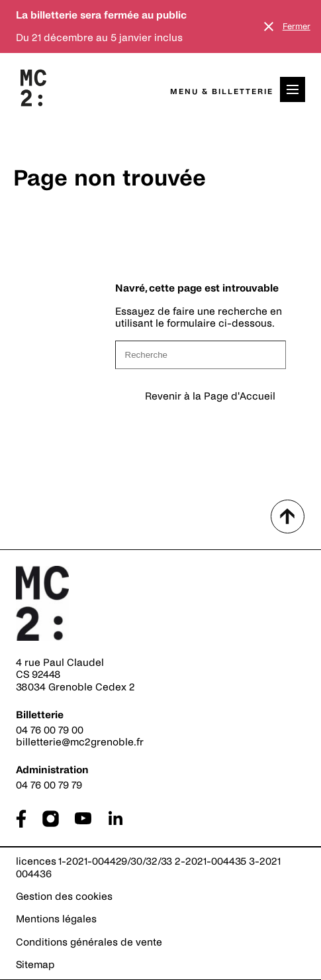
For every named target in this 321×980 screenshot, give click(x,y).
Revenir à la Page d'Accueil (210, 396)
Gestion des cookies (64, 896)
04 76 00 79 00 (50, 730)
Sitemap (35, 964)
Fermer (297, 27)
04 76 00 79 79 (49, 785)
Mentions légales (56, 919)
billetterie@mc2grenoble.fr (80, 742)
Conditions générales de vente (89, 942)
